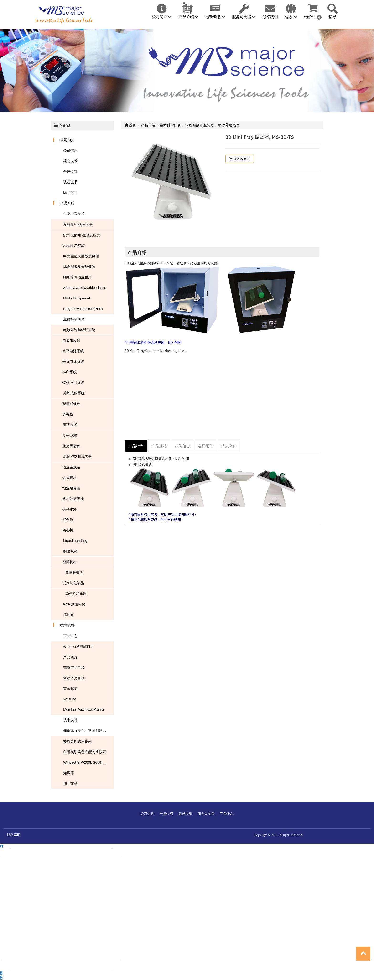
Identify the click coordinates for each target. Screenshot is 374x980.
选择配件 (205, 446)
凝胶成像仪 (71, 404)
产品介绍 (188, 17)
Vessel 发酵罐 (74, 246)
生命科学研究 (74, 319)
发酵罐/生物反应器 (78, 224)
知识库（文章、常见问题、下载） (88, 731)
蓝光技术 (70, 425)
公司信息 (70, 151)
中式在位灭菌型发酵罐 (81, 256)
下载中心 (70, 636)
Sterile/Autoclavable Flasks (85, 288)
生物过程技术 (74, 214)
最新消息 (215, 17)
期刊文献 (70, 783)
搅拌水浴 (70, 509)
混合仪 (68, 520)
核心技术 (70, 161)
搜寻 (332, 17)
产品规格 (159, 446)
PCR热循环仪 (74, 604)
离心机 (68, 530)
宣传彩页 (70, 689)
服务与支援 (244, 17)
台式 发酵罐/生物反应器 (81, 235)
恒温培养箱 (71, 488)
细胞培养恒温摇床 (78, 277)
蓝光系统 (70, 435)
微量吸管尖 (74, 572)
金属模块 (70, 478)
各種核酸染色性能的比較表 (85, 752)
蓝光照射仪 (71, 446)
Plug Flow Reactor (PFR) (83, 309)
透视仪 (68, 414)
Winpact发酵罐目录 (79, 647)
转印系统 (70, 372)
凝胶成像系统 (74, 393)
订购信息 (182, 446)
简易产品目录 (74, 678)
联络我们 (270, 17)
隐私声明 (70, 192)
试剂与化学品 (73, 583)
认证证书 (70, 182)
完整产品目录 (74, 668)
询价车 (313, 17)
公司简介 (162, 17)
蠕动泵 (69, 615)
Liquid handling (75, 541)
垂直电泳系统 (73, 362)
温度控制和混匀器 (78, 456)
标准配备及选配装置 (79, 267)
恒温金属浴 (71, 467)
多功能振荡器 (73, 499)
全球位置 (70, 172)
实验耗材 (70, 551)
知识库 (69, 773)
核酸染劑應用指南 (78, 741)
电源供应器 (71, 341)
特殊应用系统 (73, 382)
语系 (291, 17)
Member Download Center (84, 710)
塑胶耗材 (70, 562)
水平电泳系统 (73, 351)
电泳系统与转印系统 (79, 330)
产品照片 (70, 657)
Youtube (70, 699)
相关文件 (229, 446)
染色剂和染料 (76, 594)
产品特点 (136, 446)
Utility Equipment (77, 298)
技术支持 (68, 625)
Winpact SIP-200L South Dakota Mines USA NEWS (88, 762)
